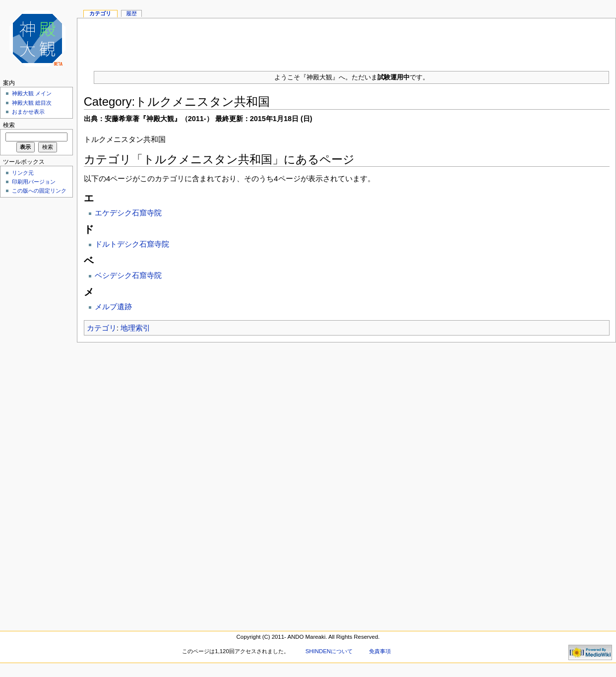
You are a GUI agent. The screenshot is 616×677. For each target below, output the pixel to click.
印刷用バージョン (34, 182)
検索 (9, 125)
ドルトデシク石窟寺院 (132, 244)
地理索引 (135, 328)
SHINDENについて (329, 651)
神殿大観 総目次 (32, 103)
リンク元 (23, 173)
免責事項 (380, 651)
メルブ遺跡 (113, 306)
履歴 (131, 13)
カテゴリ (102, 328)
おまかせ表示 (28, 112)
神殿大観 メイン (32, 93)
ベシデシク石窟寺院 (128, 275)
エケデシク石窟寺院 (128, 213)
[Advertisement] (35, 349)
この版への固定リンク (39, 191)
